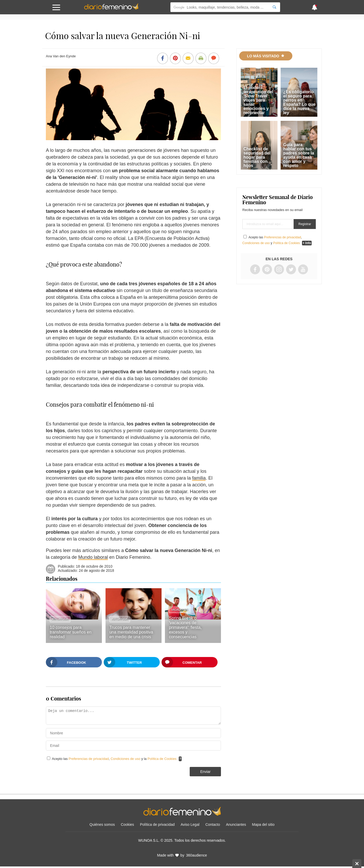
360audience (196, 855)
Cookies (128, 824)
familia (199, 478)
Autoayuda (60, 619)
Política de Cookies (162, 759)
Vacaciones (180, 610)
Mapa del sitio (263, 824)
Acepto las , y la (115, 759)
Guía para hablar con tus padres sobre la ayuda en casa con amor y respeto (299, 155)
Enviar (206, 772)
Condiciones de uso (126, 759)
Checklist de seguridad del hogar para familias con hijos (257, 157)
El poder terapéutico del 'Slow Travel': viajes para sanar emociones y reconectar (258, 100)
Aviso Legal (190, 824)
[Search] (274, 7)
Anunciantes (236, 824)
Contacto (213, 824)
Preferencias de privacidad (89, 759)
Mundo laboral (93, 557)
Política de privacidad (157, 824)
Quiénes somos (102, 824)
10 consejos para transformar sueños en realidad (71, 632)
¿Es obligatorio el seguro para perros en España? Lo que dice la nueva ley (299, 102)
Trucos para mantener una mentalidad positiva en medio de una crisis (131, 632)
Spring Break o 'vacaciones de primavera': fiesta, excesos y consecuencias (185, 627)
